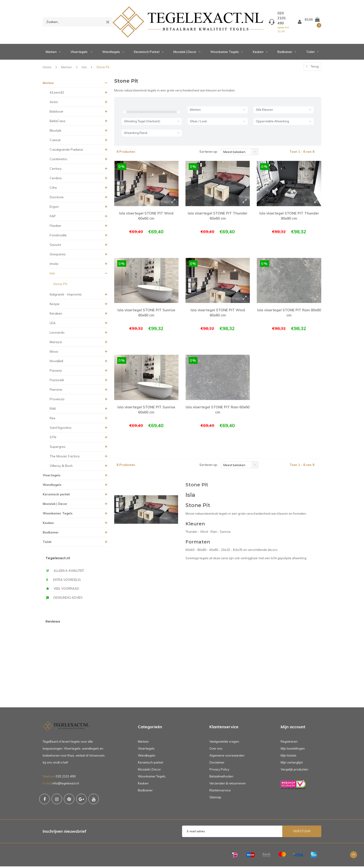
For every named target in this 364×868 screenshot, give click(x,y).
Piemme (56, 391)
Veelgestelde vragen (224, 743)
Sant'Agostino (61, 429)
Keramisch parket (149, 53)
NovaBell (56, 363)
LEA (53, 325)
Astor (54, 104)
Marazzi (56, 344)
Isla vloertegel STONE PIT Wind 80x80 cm (218, 314)
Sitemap (215, 799)
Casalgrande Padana (66, 151)
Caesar (55, 142)
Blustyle (55, 132)
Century (56, 170)
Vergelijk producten (294, 771)
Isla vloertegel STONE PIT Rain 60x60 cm (218, 409)
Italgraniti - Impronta (66, 296)
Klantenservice (220, 792)
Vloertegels (81, 53)
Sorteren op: (209, 153)
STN (53, 439)
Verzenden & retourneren (228, 785)
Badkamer (287, 53)
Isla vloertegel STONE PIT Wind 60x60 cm (146, 218)
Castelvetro (58, 161)
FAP (53, 218)
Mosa (54, 353)
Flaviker (55, 227)
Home (47, 69)
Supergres (58, 448)
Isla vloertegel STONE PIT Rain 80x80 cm (289, 314)
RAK (53, 410)
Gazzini (55, 246)
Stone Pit (103, 69)
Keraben (56, 315)
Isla (84, 69)
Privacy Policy (219, 771)
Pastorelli (57, 382)
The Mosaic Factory (65, 458)
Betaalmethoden (221, 778)
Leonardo (57, 334)
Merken (53, 53)
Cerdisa (56, 180)
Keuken (260, 53)
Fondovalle (58, 237)
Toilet (312, 53)
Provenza (57, 401)
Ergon (54, 208)
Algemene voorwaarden (227, 757)
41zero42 (57, 94)
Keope (55, 306)
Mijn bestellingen (293, 750)
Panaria (56, 372)
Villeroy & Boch (61, 467)
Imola (54, 265)
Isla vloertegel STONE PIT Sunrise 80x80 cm (146, 314)
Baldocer (57, 113)
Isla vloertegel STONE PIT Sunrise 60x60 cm (146, 409)
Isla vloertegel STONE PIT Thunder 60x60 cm (218, 218)
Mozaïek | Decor (187, 53)
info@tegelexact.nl (66, 785)
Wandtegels (113, 53)
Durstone (57, 199)
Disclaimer (217, 764)
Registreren (289, 743)
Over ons (216, 750)
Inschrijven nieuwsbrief (65, 833)
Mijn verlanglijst (292, 764)
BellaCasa (57, 123)
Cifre (53, 189)
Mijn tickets (289, 757)
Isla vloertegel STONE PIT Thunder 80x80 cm (289, 218)
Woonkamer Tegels (227, 53)
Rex (52, 420)
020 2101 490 (66, 778)
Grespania (58, 256)
